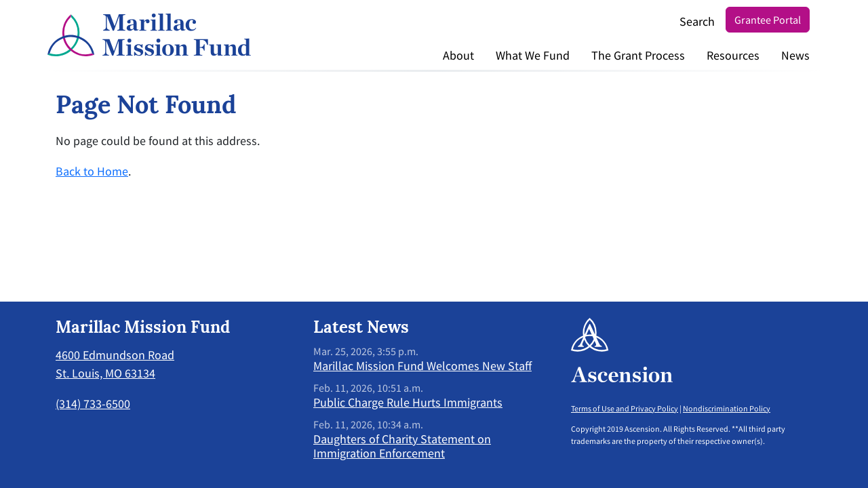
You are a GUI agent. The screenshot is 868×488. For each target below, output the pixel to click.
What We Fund (533, 55)
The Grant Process (638, 55)
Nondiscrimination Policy (727, 408)
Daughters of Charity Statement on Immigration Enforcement (402, 446)
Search (697, 21)
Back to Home (92, 171)
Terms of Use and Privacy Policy (625, 408)
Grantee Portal (768, 20)
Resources (733, 55)
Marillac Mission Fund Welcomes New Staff (422, 366)
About (458, 55)
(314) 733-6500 (93, 404)
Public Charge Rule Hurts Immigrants (408, 402)
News (795, 55)
